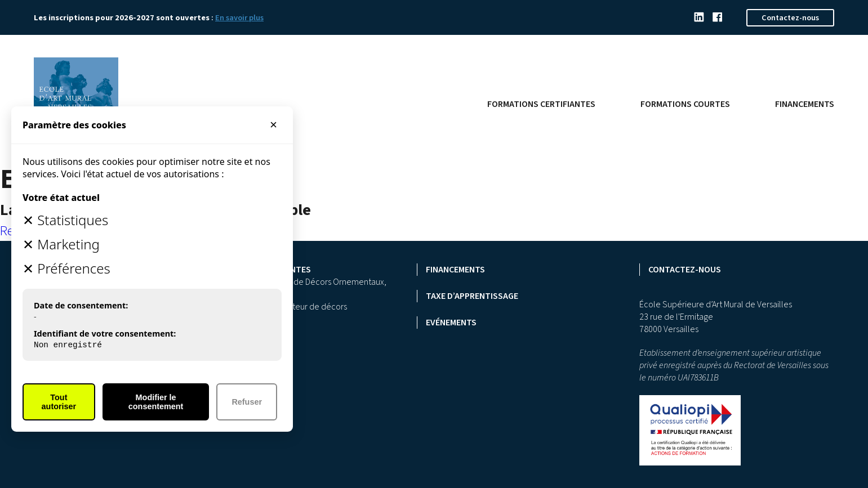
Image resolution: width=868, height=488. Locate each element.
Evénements (451, 323)
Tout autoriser (59, 402)
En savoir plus (239, 18)
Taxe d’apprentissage (472, 296)
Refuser (247, 402)
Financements (805, 104)
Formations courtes (685, 104)
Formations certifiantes (541, 104)
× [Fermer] (273, 125)
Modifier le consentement (156, 402)
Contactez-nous (790, 18)
